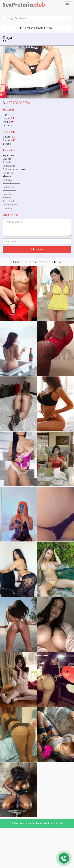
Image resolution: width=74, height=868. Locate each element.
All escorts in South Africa (36, 28)
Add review (37, 249)
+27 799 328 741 (18, 103)
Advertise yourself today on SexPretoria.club (37, 823)
